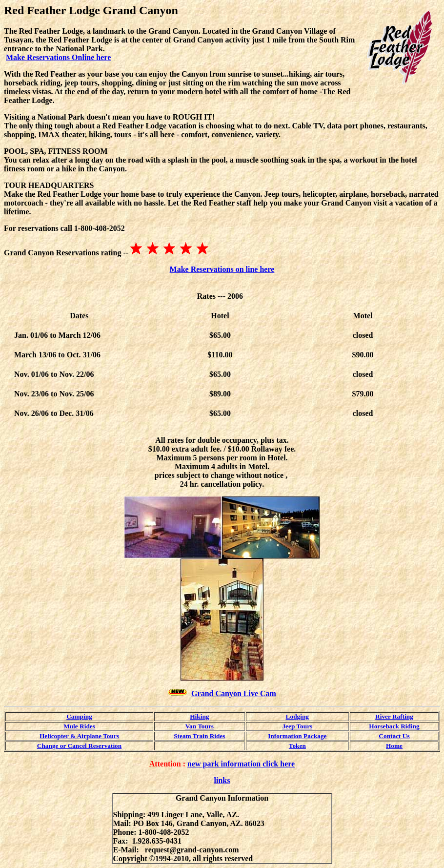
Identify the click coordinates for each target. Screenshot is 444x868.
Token (297, 746)
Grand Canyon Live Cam (234, 693)
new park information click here (241, 764)
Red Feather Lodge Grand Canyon (91, 10)
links (222, 780)
